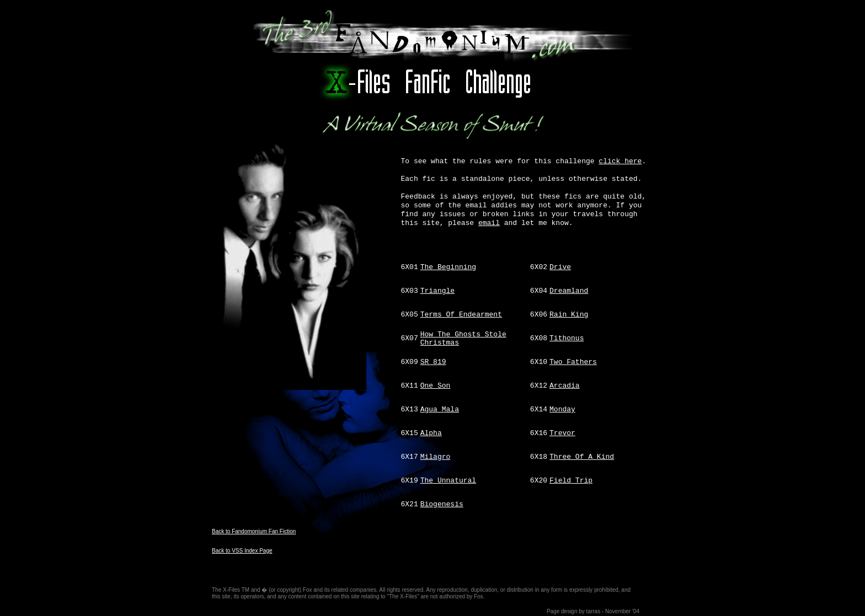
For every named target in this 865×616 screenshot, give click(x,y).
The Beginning (448, 267)
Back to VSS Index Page (242, 551)
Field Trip (571, 481)
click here (620, 161)
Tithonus (567, 338)
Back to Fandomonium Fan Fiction (254, 531)
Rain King (569, 315)
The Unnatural (448, 481)
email (489, 223)
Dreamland (569, 291)
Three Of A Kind (582, 457)
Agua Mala (440, 409)
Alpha (431, 433)
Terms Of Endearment (461, 315)
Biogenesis (442, 504)
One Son (436, 386)
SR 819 (433, 362)
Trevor (562, 433)
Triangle (437, 291)
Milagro (436, 457)
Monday (562, 409)
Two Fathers (573, 362)
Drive (560, 267)
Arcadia (565, 386)
